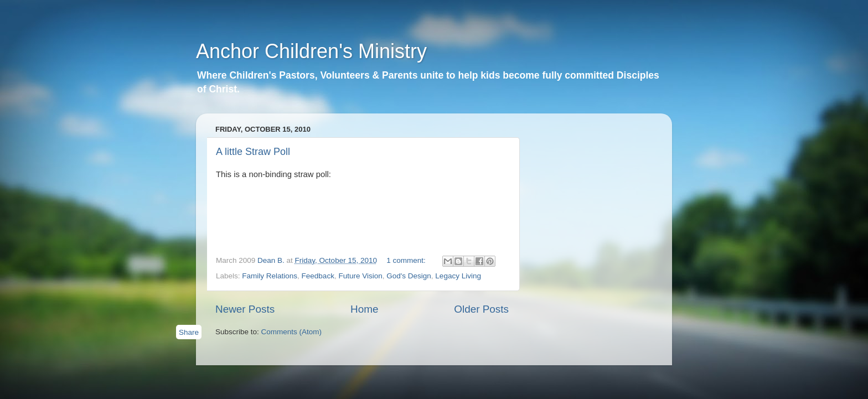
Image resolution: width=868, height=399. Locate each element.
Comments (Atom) (292, 332)
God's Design (409, 276)
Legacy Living (458, 276)
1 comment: (407, 260)
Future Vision (360, 276)
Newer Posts (245, 309)
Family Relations (270, 276)
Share (189, 332)
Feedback (318, 276)
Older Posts (481, 309)
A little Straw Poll (253, 152)
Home (364, 309)
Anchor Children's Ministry (311, 51)
